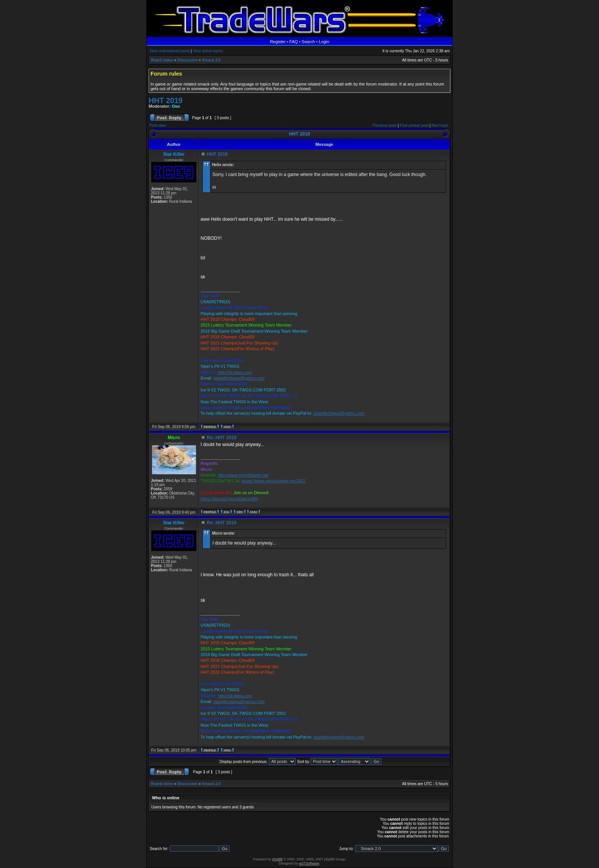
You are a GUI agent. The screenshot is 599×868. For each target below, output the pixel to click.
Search (308, 42)
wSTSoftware (309, 863)
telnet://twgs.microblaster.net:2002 (274, 481)
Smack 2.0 (211, 60)
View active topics (208, 51)
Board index (162, 60)
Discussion (187, 60)
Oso (176, 106)
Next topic (440, 125)
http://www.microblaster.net (243, 475)
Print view (158, 125)
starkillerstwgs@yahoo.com (239, 378)
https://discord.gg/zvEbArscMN (229, 499)
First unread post (414, 125)
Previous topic (385, 125)
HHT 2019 (166, 100)
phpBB (277, 859)
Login (324, 42)
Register (278, 42)
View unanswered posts (169, 51)
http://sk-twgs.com (235, 372)
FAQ (294, 42)
